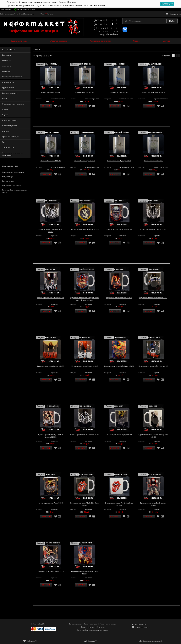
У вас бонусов (47, 14)
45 (49, 56)
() (30, 641)
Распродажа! (7, 55)
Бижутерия (6, 71)
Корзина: (173, 14)
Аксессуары (6, 66)
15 (44, 56)
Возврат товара (7, 177)
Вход (21, 14)
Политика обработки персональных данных (15, 191)
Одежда (5, 109)
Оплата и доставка (59, 41)
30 (47, 56)
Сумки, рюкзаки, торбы (11, 137)
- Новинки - (6, 60)
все (51, 56)
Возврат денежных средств (12, 185)
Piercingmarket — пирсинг (26, 9)
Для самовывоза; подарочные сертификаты (13, 154)
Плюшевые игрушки (10, 120)
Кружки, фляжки (8, 88)
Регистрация (29, 14)
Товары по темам (8, 147)
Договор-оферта (8, 181)
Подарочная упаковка (10, 126)
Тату (4, 142)
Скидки (137, 41)
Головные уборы (8, 82)
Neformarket (37, 624)
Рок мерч (5, 131)
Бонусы (166, 41)
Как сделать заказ (19, 41)
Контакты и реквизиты (100, 41)
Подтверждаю (167, 4)
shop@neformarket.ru (109, 34)
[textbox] (150, 21)
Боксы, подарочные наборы (12, 77)
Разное (5, 99)
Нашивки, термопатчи (10, 93)
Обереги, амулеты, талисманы (13, 104)
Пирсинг (5, 115)
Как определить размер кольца (13, 172)
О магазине (101, 627)
